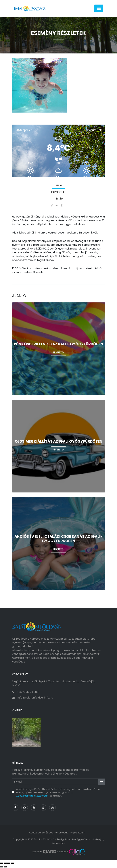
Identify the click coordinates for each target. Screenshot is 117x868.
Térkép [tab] (58, 199)
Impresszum (78, 833)
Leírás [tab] (59, 185)
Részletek (59, 352)
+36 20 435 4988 (28, 692)
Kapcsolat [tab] (59, 192)
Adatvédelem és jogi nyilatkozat (48, 833)
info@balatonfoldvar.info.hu (35, 698)
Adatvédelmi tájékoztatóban (32, 796)
